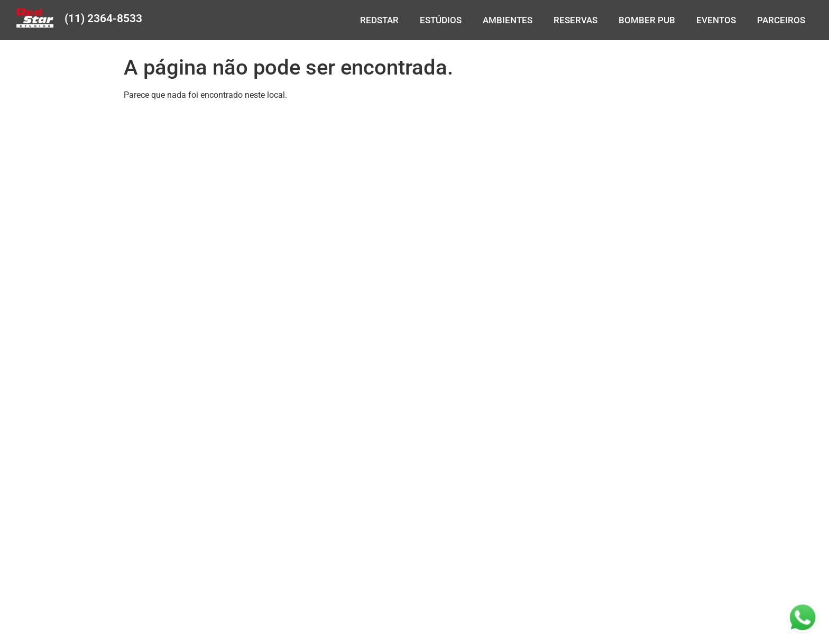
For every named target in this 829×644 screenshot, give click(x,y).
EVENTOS (716, 20)
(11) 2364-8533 (103, 19)
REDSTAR (379, 20)
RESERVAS (575, 20)
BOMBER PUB (647, 20)
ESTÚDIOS (441, 20)
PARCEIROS (781, 20)
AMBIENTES (508, 20)
